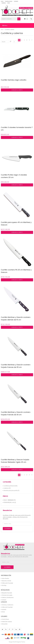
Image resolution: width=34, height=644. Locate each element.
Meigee (11, 642)
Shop (9, 3)
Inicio (2, 1)
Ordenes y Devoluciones (7, 598)
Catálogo (4, 3)
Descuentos (4, 624)
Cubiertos (6, 488)
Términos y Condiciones (7, 605)
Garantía (4, 610)
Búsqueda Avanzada (6, 593)
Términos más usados (7, 595)
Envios (3, 612)
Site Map (4, 585)
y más (9, 502)
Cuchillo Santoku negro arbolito (14, 80)
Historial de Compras (6, 622)
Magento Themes (21, 642)
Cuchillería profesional (9, 486)
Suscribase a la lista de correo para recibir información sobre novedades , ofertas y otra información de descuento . (17, 517)
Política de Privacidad (7, 607)
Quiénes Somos (9, 1)
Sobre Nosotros (5, 578)
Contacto (16, 1)
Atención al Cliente (6, 581)
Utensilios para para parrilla (11, 491)
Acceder (31, 19)
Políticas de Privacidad (7, 583)
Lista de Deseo (5, 619)
